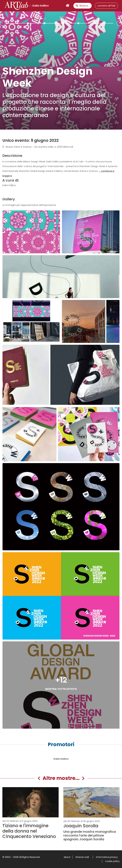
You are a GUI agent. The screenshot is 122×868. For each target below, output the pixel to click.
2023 (78, 19)
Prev (0, 24)
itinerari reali (82, 857)
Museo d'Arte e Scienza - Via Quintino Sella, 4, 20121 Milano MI (38, 147)
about (67, 857)
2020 (28, 19)
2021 (44, 19)
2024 (95, 19)
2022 (63, 18)
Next (122, 23)
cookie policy (112, 861)
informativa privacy (107, 857)
